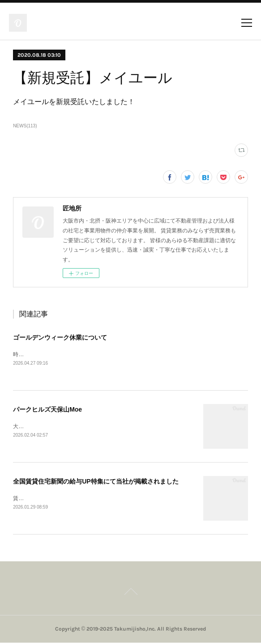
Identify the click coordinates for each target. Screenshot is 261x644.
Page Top (130, 594)
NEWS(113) (25, 126)
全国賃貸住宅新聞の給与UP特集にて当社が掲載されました (96, 482)
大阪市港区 (26, 427)
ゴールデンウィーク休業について (60, 337)
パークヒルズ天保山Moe (47, 410)
